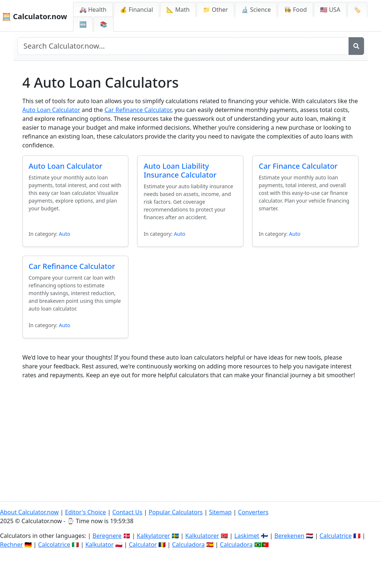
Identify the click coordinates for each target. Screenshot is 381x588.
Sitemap (221, 512)
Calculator (143, 545)
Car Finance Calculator (298, 166)
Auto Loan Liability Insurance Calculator (180, 170)
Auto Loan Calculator (51, 110)
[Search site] (183, 46)
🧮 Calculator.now (34, 16)
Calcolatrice (54, 545)
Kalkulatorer (202, 536)
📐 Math (178, 10)
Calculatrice (335, 536)
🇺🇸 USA (330, 10)
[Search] (356, 46)
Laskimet (247, 536)
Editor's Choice (85, 512)
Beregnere (107, 536)
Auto (64, 234)
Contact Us (127, 512)
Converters (253, 512)
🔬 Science (256, 10)
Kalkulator (99, 545)
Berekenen (289, 536)
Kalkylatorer (153, 536)
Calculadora (188, 545)
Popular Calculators (176, 512)
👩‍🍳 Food (295, 10)
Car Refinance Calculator (138, 110)
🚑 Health (93, 10)
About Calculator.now (29, 512)
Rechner (11, 545)
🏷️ (357, 10)
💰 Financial (136, 10)
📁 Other (215, 10)
